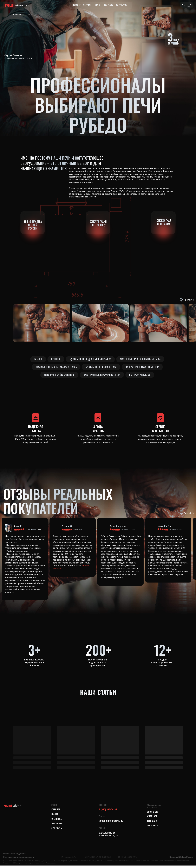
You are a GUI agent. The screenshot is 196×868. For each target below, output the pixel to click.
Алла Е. (18, 529)
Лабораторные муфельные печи (143, 368)
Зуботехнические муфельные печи (102, 377)
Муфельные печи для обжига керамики (91, 360)
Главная (17, 15)
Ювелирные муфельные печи (58, 377)
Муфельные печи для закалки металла (55, 368)
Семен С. (67, 529)
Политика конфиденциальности (19, 859)
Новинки (55, 360)
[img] (56, 530)
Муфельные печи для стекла (101, 368)
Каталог (37, 360)
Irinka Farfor (164, 529)
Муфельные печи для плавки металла (142, 360)
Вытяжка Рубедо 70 (141, 377)
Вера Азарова (118, 529)
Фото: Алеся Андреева (14, 856)
